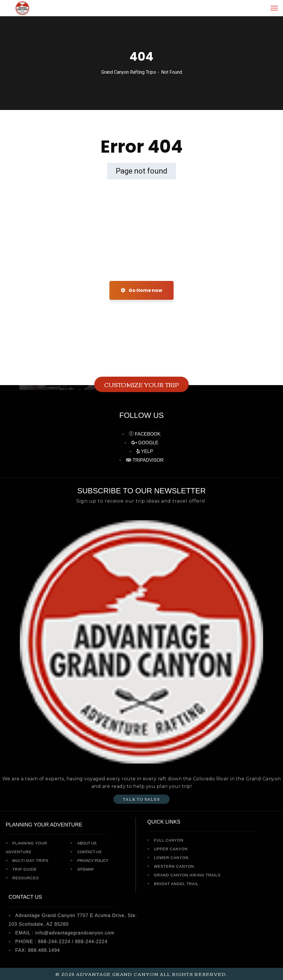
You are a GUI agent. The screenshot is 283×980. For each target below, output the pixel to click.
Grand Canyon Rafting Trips (129, 72)
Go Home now (141, 290)
